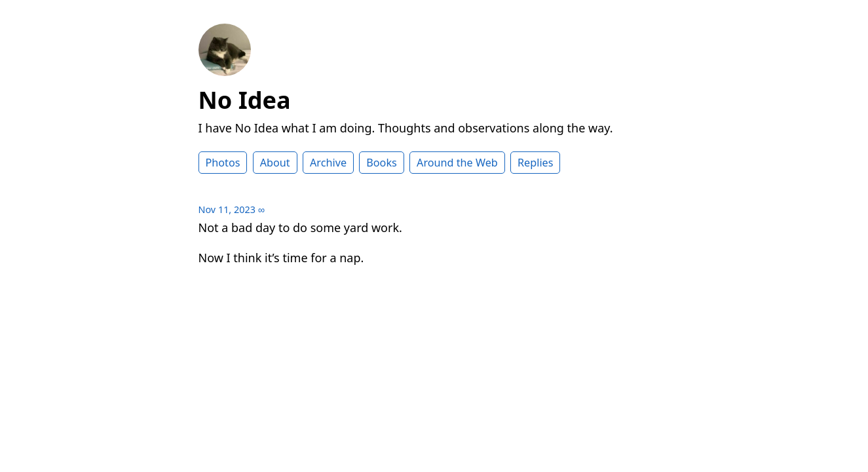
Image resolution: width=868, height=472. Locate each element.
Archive (328, 163)
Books (382, 163)
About (275, 163)
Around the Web (457, 163)
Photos (223, 163)
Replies (535, 163)
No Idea (245, 100)
